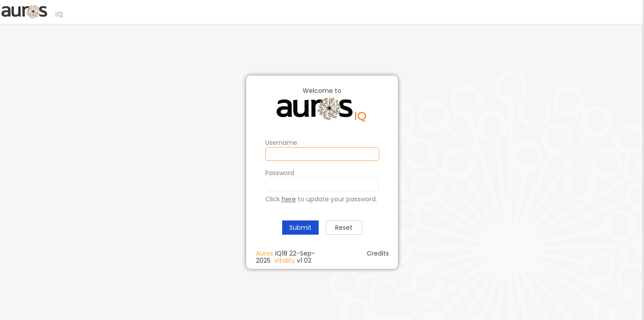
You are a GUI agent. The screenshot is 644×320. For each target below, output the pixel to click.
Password (280, 173)
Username (281, 143)
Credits (378, 253)
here (289, 199)
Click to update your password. (321, 199)
